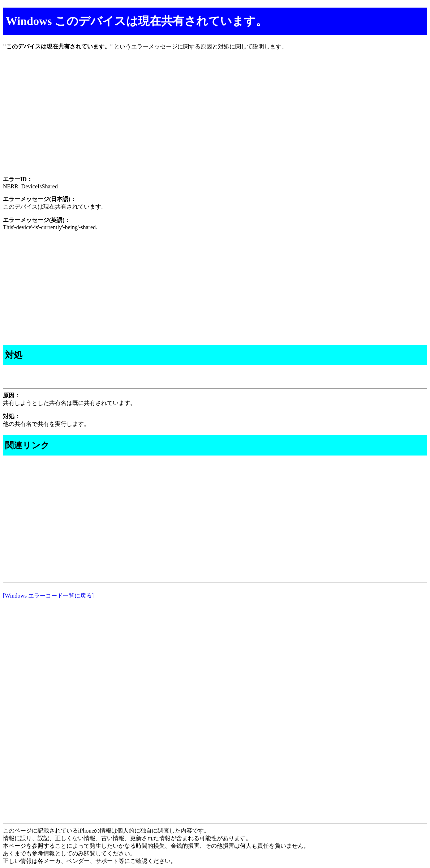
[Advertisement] (215, 119)
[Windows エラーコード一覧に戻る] (48, 596)
